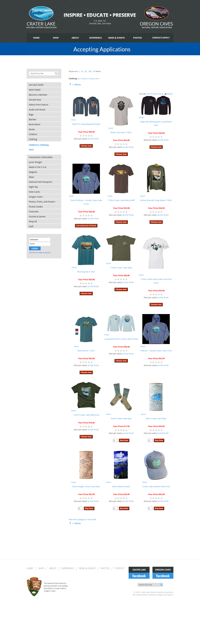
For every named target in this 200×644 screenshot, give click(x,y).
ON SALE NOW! (36, 85)
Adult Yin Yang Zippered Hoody (86, 124)
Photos (105, 568)
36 (86, 71)
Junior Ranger (36, 162)
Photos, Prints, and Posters (42, 202)
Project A (170, 595)
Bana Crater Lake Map (156, 418)
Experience (68, 568)
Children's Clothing (39, 145)
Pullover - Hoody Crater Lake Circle (156, 351)
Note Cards (34, 192)
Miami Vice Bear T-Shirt (121, 132)
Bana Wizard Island (121, 486)
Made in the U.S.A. (38, 167)
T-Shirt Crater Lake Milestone (86, 415)
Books (32, 129)
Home (30, 568)
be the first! (93, 139)
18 (82, 71)
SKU (149, 94)
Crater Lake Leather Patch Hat (156, 486)
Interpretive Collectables (41, 157)
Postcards (34, 212)
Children (33, 134)
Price (161, 94)
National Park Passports (41, 182)
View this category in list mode (82, 519)
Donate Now (35, 100)
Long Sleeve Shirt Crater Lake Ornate (121, 339)
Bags (31, 114)
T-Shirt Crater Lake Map (121, 268)
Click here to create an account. (40, 253)
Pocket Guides (36, 207)
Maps (32, 177)
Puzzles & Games (37, 216)
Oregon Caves (36, 197)
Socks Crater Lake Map (121, 418)
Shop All (33, 221)
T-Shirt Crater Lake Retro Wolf (121, 200)
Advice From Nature (39, 105)
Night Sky (33, 187)
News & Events (87, 568)
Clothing (33, 139)
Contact (120, 568)
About (53, 568)
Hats (31, 150)
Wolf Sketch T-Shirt (86, 351)
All (94, 71)
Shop (41, 568)
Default (169, 94)
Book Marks (35, 124)
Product (154, 94)
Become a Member (38, 95)
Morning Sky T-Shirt (86, 272)
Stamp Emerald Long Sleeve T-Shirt (156, 200)
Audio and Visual (37, 110)
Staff (31, 226)
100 (90, 71)
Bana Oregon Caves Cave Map (86, 486)
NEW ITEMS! (35, 90)
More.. (98, 79)
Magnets (33, 172)
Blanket (33, 119)
